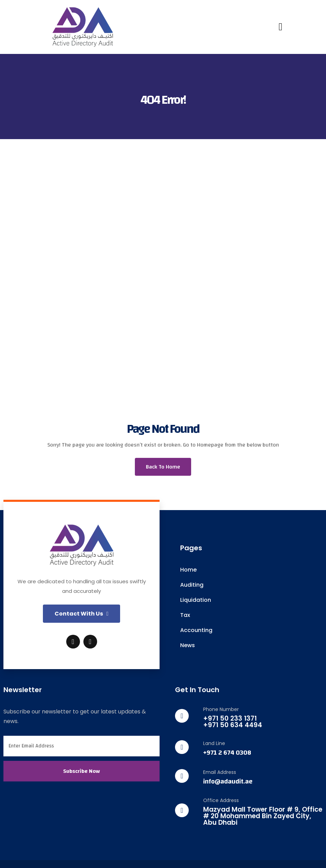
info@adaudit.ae (228, 782)
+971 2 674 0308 (227, 753)
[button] (81, 614)
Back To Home (163, 467)
